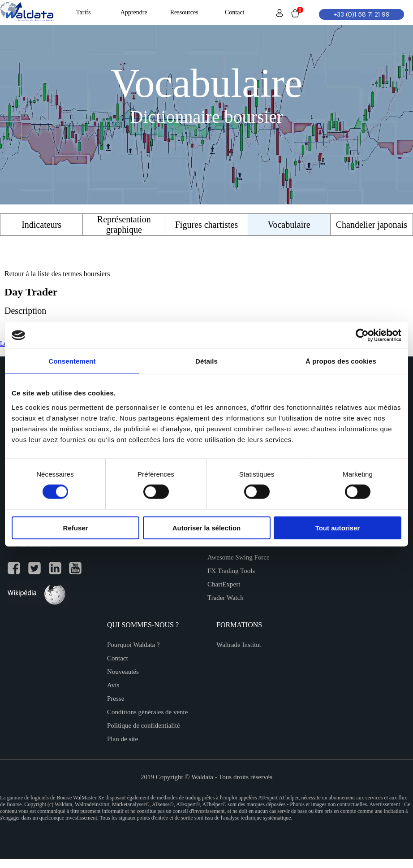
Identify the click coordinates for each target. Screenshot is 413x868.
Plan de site (123, 739)
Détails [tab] (206, 361)
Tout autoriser (338, 527)
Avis (113, 685)
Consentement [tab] (72, 361)
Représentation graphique (124, 224)
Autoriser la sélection (207, 527)
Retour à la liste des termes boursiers (57, 274)
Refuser (76, 527)
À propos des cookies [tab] (341, 361)
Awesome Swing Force (239, 557)
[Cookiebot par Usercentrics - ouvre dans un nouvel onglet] (362, 335)
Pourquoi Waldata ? (133, 645)
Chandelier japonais (372, 225)
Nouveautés (123, 672)
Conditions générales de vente (147, 712)
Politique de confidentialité (143, 725)
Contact (118, 658)
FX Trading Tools (231, 571)
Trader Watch (226, 598)
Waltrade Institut (239, 645)
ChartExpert (224, 584)
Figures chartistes (207, 225)
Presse (116, 699)
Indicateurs (41, 225)
